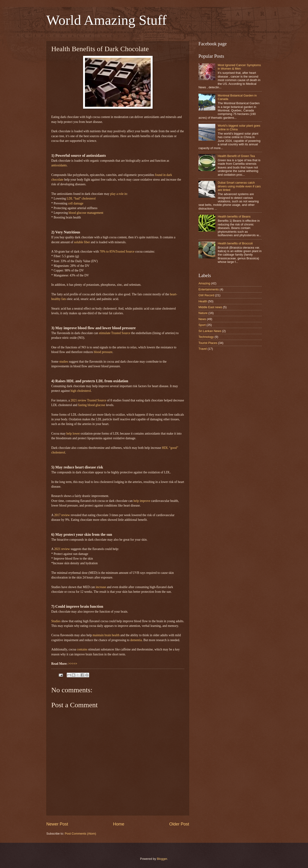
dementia (136, 640)
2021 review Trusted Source (88, 400)
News (202, 319)
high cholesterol (81, 391)
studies (64, 362)
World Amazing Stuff (106, 20)
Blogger (162, 859)
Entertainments (209, 289)
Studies (56, 621)
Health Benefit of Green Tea (236, 156)
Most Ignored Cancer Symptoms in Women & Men (239, 67)
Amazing (204, 283)
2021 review (62, 549)
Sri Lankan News (210, 331)
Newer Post (57, 824)
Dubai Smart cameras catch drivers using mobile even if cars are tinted (239, 186)
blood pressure (103, 352)
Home (119, 824)
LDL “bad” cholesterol (81, 198)
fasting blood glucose (92, 405)
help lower (73, 434)
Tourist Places (208, 343)
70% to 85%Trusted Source (117, 252)
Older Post (179, 824)
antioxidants (59, 165)
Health (203, 301)
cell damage (76, 203)
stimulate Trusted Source (114, 333)
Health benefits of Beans (234, 216)
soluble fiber (82, 242)
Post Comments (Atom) (81, 834)
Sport (202, 325)
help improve (142, 501)
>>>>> (73, 664)
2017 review (62, 515)
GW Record (206, 295)
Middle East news (210, 307)
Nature (203, 313)
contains (82, 649)
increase (101, 587)
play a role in (119, 194)
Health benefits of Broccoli (235, 243)
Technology (206, 337)
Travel (203, 349)
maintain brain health (106, 635)
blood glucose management (86, 213)
